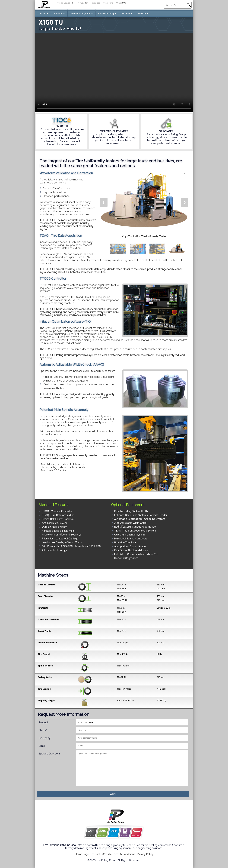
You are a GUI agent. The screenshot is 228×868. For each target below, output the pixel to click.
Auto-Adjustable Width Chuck (131, 523)
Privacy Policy (145, 854)
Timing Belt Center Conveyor (58, 519)
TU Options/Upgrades (81, 13)
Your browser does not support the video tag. (114, 72)
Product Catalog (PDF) (66, 3)
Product (43, 723)
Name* (43, 730)
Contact (95, 854)
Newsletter (83, 3)
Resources (95, 3)
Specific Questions (50, 754)
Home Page (82, 854)
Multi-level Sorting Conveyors (131, 539)
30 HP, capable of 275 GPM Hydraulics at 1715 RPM (72, 546)
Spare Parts (108, 3)
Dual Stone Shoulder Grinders (131, 550)
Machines (59, 13)
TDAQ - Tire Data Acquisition (58, 515)
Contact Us (121, 3)
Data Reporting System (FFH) (131, 511)
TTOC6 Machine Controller (57, 511)
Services (143, 13)
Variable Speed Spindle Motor (59, 531)
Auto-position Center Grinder (130, 547)
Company (43, 13)
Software (127, 13)
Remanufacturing (107, 13)
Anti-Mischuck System (54, 523)
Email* (42, 746)
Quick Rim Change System (130, 535)
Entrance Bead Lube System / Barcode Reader (141, 515)
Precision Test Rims (125, 543)
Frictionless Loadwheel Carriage (60, 539)
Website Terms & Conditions (119, 854)
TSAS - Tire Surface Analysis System (135, 531)
